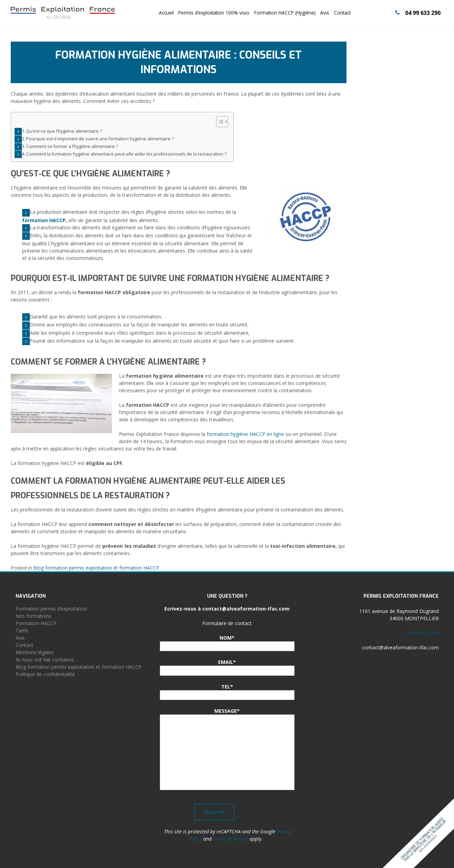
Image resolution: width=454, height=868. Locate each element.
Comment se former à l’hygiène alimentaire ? (72, 146)
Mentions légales (35, 652)
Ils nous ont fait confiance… (47, 660)
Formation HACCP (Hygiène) (285, 13)
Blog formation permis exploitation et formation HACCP (96, 568)
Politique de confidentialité (45, 674)
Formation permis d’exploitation (51, 609)
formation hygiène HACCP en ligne (245, 434)
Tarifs (22, 630)
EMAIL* (227, 662)
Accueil (166, 13)
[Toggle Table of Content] (219, 122)
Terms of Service (230, 839)
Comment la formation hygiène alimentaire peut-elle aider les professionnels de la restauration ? (126, 154)
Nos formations (33, 616)
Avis (325, 13)
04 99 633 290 (423, 13)
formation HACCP (44, 220)
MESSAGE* (227, 711)
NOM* (227, 638)
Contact (342, 13)
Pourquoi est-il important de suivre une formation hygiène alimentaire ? (100, 139)
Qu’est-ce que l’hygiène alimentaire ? (64, 131)
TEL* (227, 687)
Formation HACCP (36, 623)
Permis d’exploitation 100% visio (214, 13)
